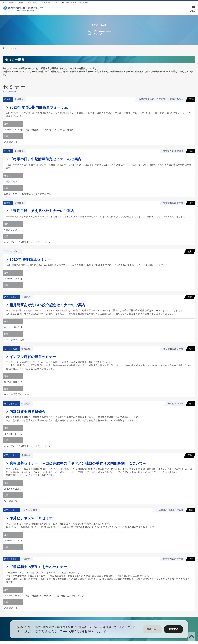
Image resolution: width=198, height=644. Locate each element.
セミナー (15, 48)
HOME (4, 48)
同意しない (153, 629)
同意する (174, 629)
